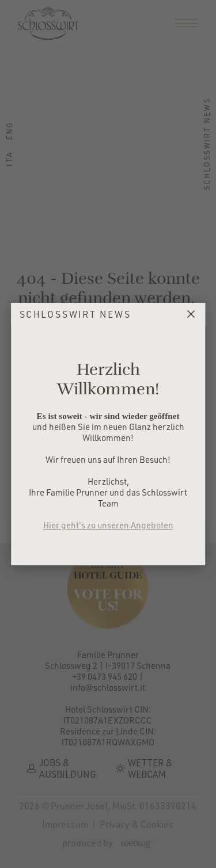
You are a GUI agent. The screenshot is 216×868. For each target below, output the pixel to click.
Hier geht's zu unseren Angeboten (108, 525)
